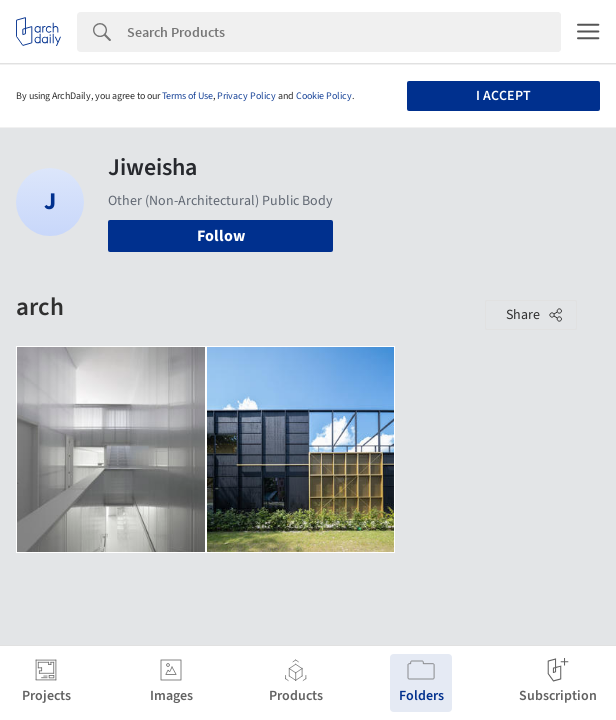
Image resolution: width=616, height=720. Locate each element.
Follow (221, 236)
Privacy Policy (246, 96)
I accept (503, 96)
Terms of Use (187, 96)
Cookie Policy (324, 96)
